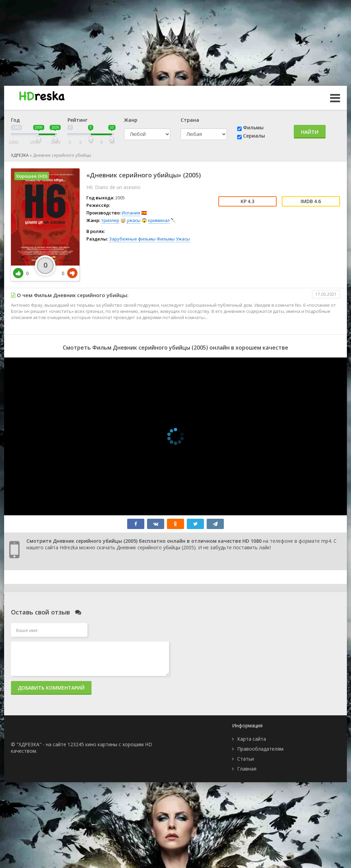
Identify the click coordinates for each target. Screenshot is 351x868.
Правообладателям (260, 749)
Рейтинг (77, 120)
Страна (190, 120)
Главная (247, 769)
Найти (310, 132)
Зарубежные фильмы (132, 239)
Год (15, 120)
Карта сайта (252, 739)
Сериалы (254, 136)
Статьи (246, 759)
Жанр (131, 120)
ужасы (134, 220)
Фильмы (253, 127)
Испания (131, 213)
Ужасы (183, 239)
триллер (110, 220)
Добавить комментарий (51, 688)
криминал (159, 220)
